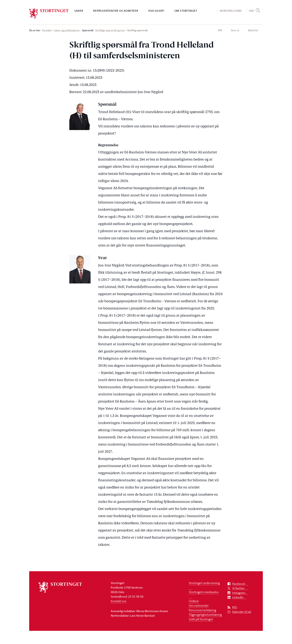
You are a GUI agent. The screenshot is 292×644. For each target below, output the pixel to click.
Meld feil (253, 30)
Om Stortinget (186, 11)
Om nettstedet (199, 606)
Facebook (239, 584)
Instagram (239, 593)
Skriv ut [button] (235, 30)
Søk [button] (252, 11)
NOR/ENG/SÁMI (231, 11)
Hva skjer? (156, 11)
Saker (79, 11)
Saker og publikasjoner (67, 30)
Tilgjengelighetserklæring (205, 615)
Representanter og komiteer (116, 11)
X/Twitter (238, 588)
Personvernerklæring (202, 610)
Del (220, 30)
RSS (235, 607)
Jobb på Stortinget (201, 619)
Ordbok (194, 601)
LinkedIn (238, 597)
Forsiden (47, 30)
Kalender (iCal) (242, 612)
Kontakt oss (119, 601)
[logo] (49, 13)
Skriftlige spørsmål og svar (110, 30)
